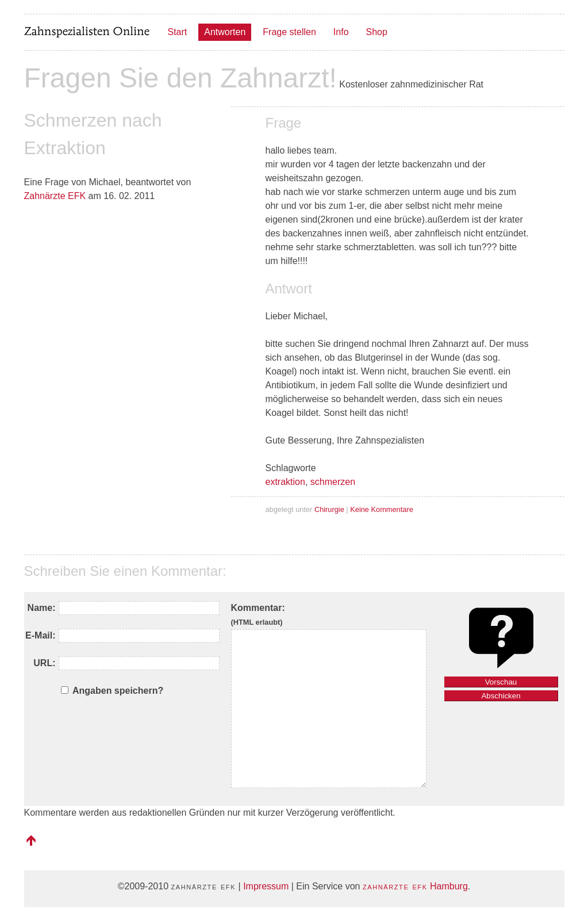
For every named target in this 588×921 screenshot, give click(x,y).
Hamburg (415, 886)
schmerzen (333, 482)
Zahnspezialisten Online (87, 32)
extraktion (285, 482)
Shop (377, 32)
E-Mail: (40, 635)
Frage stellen (289, 32)
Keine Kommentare (382, 509)
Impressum (266, 886)
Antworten (225, 32)
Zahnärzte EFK (55, 196)
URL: (44, 663)
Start (178, 32)
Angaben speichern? (118, 691)
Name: (42, 608)
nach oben (31, 840)
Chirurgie (329, 509)
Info (341, 32)
